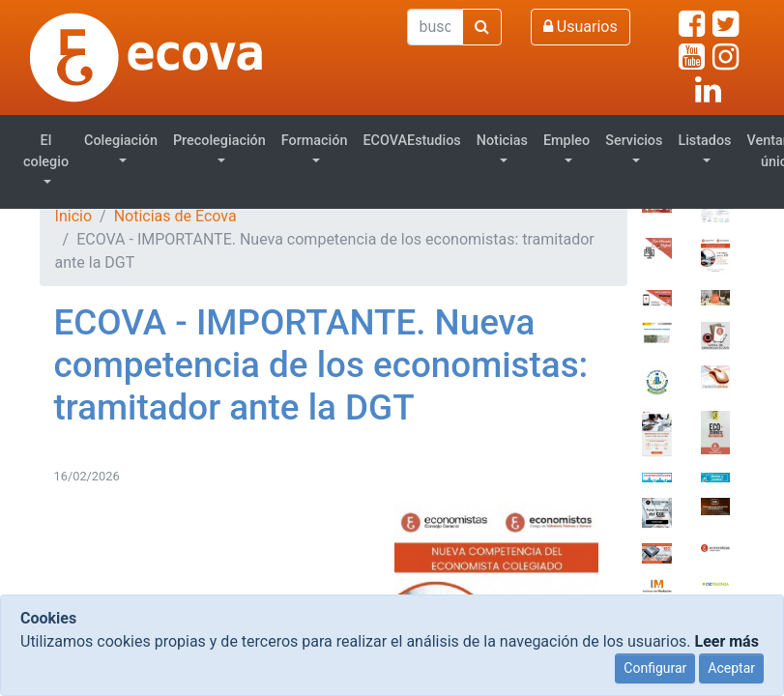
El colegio (46, 151)
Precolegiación (219, 141)
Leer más (726, 641)
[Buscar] (435, 27)
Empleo (566, 141)
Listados (704, 141)
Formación (315, 141)
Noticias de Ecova (175, 216)
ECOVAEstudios (411, 141)
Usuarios (581, 27)
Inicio (73, 216)
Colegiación (121, 141)
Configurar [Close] (655, 668)
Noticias (502, 141)
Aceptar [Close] (731, 668)
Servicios (634, 141)
